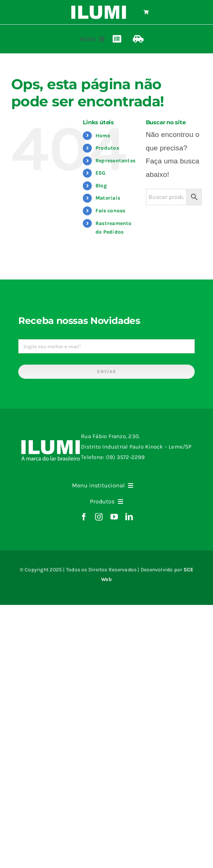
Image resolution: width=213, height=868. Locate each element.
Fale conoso (110, 211)
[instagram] (99, 517)
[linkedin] (129, 517)
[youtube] (114, 517)
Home (103, 136)
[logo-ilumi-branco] (99, 8)
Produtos (107, 148)
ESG (101, 173)
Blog (101, 186)
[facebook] (84, 517)
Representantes (115, 161)
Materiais (108, 198)
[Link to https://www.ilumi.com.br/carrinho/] (146, 12)
